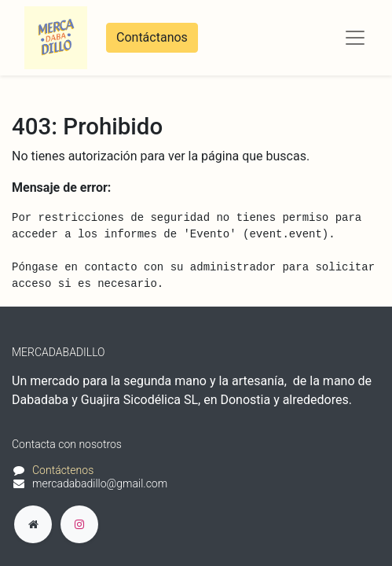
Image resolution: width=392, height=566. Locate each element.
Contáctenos (63, 470)
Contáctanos (152, 37)
